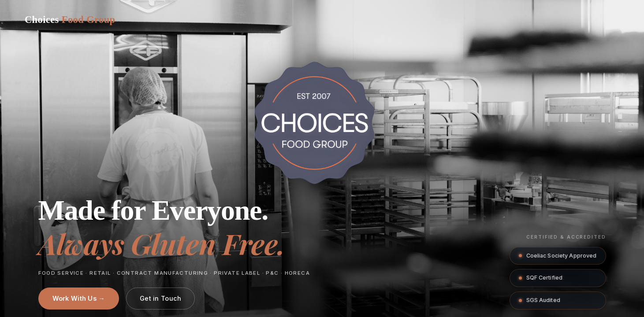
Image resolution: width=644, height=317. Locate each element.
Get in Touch (160, 298)
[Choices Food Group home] (70, 20)
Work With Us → (79, 298)
